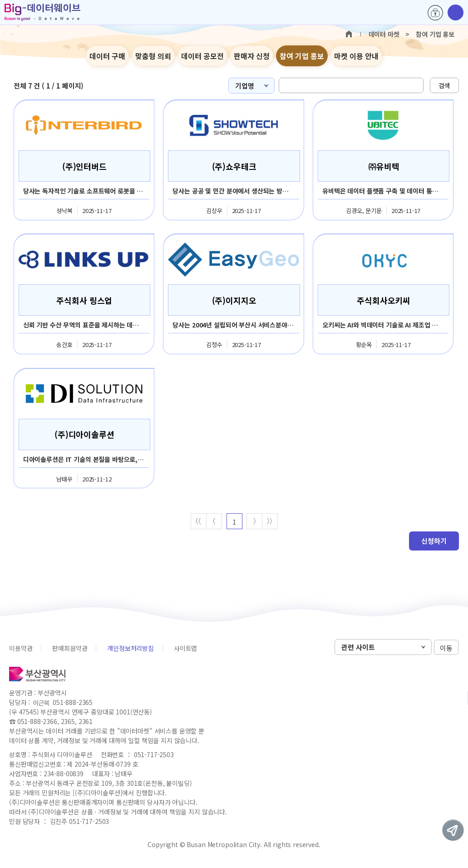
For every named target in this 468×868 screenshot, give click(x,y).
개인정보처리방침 (131, 649)
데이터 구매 (107, 56)
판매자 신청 (252, 56)
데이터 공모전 (202, 56)
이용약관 (21, 649)
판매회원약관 (70, 649)
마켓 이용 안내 (356, 56)
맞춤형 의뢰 (153, 56)
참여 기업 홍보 (302, 56)
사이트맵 (185, 649)
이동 (446, 648)
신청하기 (434, 541)
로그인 (435, 13)
